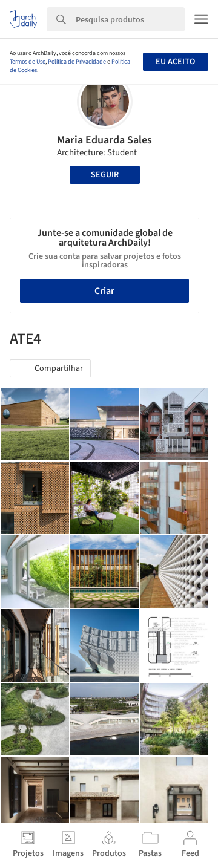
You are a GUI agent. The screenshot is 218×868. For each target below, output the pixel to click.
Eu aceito (175, 62)
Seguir (105, 175)
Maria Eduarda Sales (104, 140)
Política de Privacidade (77, 62)
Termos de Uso (28, 62)
